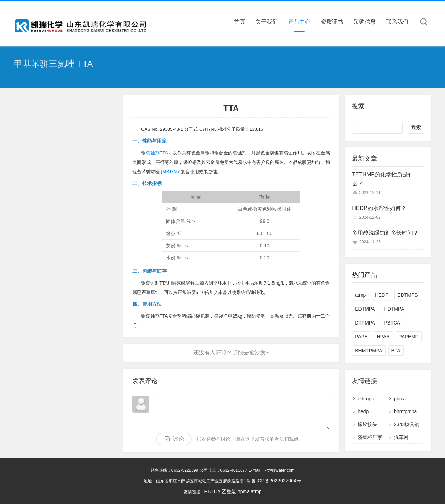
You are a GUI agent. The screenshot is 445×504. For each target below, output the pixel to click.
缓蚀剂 (153, 153)
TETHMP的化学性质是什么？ (383, 179)
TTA (164, 153)
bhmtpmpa (405, 411)
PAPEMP (409, 337)
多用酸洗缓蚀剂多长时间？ (385, 233)
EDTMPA (365, 309)
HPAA (383, 337)
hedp (363, 411)
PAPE (361, 337)
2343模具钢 (407, 424)
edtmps (366, 399)
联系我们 (397, 22)
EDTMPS (407, 295)
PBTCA (392, 323)
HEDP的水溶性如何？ (379, 208)
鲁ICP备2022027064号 (276, 481)
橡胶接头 (367, 424)
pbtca (400, 399)
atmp (360, 295)
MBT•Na (171, 172)
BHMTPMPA (369, 351)
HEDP (382, 295)
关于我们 (267, 22)
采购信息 (365, 22)
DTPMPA (365, 323)
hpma (244, 491)
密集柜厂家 (370, 437)
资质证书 (332, 22)
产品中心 (299, 22)
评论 (178, 439)
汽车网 (401, 437)
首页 (240, 22)
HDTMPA (394, 309)
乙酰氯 (229, 491)
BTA (396, 351)
